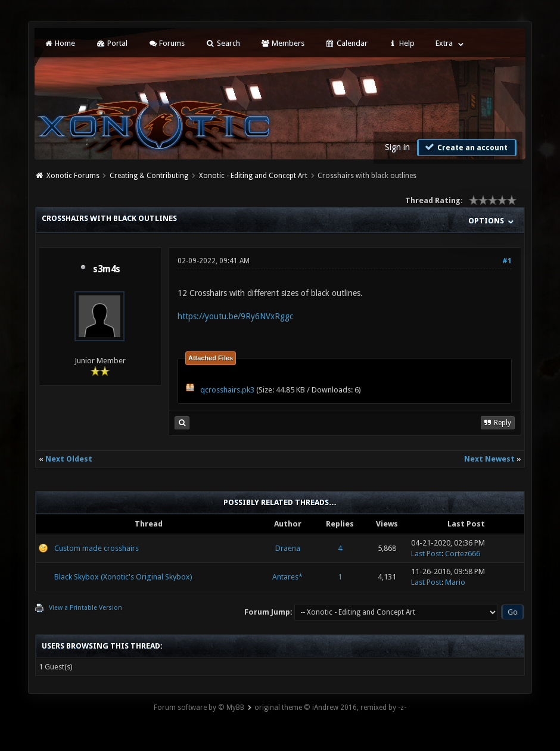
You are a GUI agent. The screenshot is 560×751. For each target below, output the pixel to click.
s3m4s (107, 269)
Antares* (287, 577)
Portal (111, 43)
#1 (507, 261)
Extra (444, 43)
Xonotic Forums (73, 176)
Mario (455, 582)
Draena (288, 548)
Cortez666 (463, 554)
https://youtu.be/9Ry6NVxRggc (235, 316)
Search (223, 43)
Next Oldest (69, 459)
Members (283, 43)
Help (402, 43)
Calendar (346, 43)
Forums (167, 43)
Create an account (465, 147)
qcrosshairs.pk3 (227, 390)
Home (60, 43)
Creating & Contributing (149, 176)
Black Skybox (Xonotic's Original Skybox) (123, 577)
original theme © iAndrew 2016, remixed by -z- (330, 708)
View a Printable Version (85, 608)
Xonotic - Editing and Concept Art (253, 176)
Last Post (426, 554)
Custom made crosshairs (97, 548)
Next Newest (489, 459)
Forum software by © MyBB (199, 708)
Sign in (397, 147)
